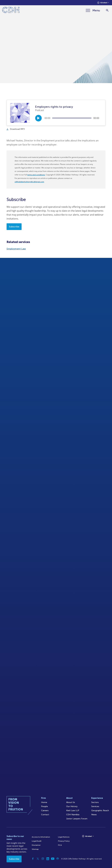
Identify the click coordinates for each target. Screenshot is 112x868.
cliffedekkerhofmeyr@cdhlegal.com (29, 182)
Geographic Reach (100, 810)
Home (44, 802)
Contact (45, 815)
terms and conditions (36, 175)
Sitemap (35, 849)
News (94, 815)
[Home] (11, 10)
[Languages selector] (103, 3)
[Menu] (93, 10)
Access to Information (41, 837)
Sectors (95, 802)
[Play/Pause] (38, 118)
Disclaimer (36, 845)
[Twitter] (38, 859)
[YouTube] (53, 859)
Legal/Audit (37, 841)
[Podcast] (58, 859)
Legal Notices (64, 837)
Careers (45, 810)
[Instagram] (43, 859)
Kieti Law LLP (73, 810)
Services (95, 806)
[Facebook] (33, 859)
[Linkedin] (48, 859)
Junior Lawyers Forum (77, 819)
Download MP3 (16, 129)
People (44, 806)
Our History (72, 806)
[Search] (107, 10)
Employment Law (16, 249)
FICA (60, 845)
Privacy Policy (64, 841)
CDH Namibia (73, 815)
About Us (71, 802)
